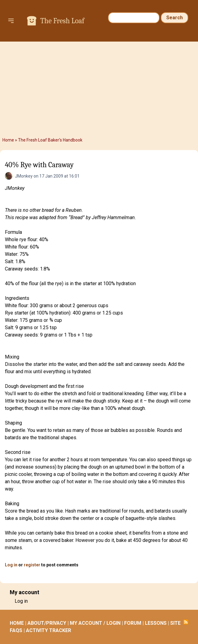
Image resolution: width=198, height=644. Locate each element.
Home (8, 140)
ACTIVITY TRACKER (49, 630)
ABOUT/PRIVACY (47, 623)
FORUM (133, 623)
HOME (17, 623)
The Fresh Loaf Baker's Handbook (50, 140)
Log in (11, 565)
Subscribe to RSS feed (186, 622)
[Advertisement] (99, 89)
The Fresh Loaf (62, 21)
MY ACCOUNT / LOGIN (95, 623)
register (32, 565)
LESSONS (156, 623)
